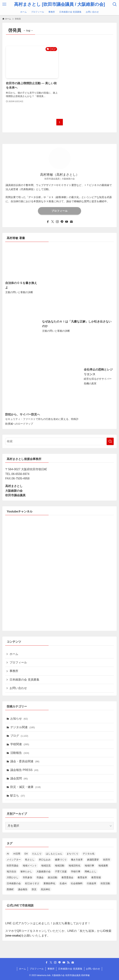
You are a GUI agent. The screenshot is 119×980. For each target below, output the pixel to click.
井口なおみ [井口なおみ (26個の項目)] (45, 860)
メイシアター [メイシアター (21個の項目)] (14, 860)
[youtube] (67, 222)
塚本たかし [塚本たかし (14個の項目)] (26, 872)
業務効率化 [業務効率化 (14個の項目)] (49, 883)
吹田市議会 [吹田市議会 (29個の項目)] (13, 866)
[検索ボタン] (115, 4)
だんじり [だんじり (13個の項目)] (37, 854)
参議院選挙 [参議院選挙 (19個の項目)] (93, 860)
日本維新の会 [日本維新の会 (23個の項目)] (14, 883)
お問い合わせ (18, 688)
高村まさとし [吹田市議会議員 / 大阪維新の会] (60, 4)
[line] (62, 222)
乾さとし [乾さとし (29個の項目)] (30, 860)
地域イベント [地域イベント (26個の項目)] (30, 866)
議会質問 (19, 778)
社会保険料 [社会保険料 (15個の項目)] (77, 883)
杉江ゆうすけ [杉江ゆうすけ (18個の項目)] (32, 883)
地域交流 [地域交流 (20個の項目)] (46, 866)
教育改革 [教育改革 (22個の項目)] (82, 877)
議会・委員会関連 (25, 761)
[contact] (71, 222)
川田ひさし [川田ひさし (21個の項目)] (13, 877)
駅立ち (18, 796)
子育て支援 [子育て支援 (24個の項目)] (61, 872)
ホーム (14, 654)
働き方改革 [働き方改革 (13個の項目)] (77, 860)
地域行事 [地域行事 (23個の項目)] (89, 866)
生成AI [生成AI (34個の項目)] (63, 883)
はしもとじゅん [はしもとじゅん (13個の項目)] (54, 854)
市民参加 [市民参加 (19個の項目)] (27, 877)
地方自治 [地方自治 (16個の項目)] (11, 872)
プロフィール (60, 211)
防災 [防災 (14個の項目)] (34, 889)
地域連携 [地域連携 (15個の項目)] (103, 866)
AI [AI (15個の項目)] (8, 854)
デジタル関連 (23, 727)
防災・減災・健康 (25, 787)
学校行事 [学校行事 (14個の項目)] (76, 872)
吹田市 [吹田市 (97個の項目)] (107, 860)
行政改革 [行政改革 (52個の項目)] (92, 883)
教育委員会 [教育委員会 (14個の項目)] (67, 877)
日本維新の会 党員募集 (24, 680)
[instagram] (57, 222)
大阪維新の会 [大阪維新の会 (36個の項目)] (44, 872)
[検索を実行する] (110, 441)
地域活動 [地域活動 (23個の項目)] (60, 866)
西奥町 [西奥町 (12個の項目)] (10, 889)
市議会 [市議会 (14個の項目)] (40, 877)
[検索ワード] (59, 441)
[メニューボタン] (4, 4)
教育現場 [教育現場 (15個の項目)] (96, 877)
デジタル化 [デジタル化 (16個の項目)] (89, 854)
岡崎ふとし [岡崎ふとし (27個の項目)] (91, 872)
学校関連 (20, 744)
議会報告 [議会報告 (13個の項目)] (23, 889)
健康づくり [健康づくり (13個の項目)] (61, 860)
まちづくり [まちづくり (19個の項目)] (73, 854)
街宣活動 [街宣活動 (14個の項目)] (105, 883)
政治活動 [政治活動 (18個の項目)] (53, 877)
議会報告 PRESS (24, 770)
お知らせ (19, 719)
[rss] (68, 963)
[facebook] (48, 222)
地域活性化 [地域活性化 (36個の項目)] (74, 866)
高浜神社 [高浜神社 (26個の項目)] (46, 889)
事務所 (14, 671)
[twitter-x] (53, 222)
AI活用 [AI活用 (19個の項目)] (17, 854)
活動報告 (20, 753)
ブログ (19, 736)
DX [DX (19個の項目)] (26, 854)
